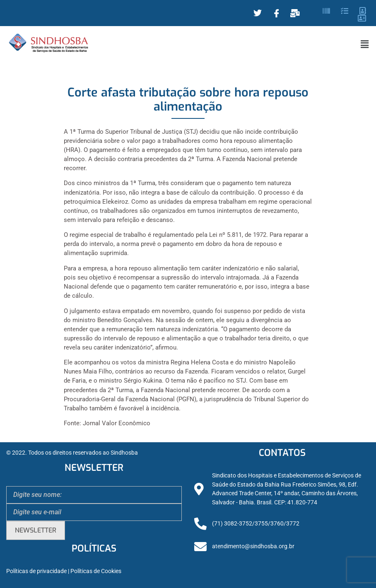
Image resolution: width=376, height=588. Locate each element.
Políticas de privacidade (36, 571)
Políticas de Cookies (96, 571)
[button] (365, 44)
